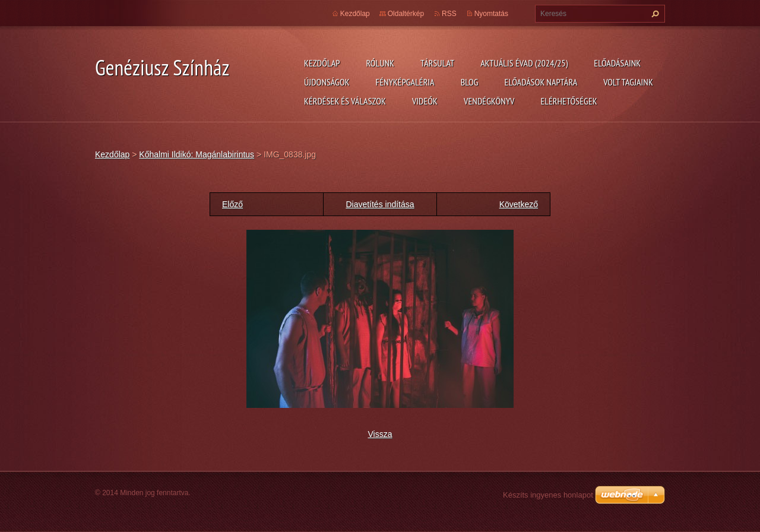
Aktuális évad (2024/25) (524, 63)
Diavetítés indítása (380, 204)
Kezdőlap (322, 63)
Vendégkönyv (489, 101)
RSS (449, 14)
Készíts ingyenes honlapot (548, 495)
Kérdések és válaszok (345, 101)
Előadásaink (617, 63)
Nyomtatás (491, 14)
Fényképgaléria (405, 82)
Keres (654, 14)
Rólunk (380, 63)
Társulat (437, 63)
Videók (425, 101)
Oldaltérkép (406, 14)
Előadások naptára (541, 82)
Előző (232, 204)
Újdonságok (327, 82)
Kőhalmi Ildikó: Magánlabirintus (197, 154)
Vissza (380, 434)
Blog (470, 82)
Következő (519, 204)
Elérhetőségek (569, 101)
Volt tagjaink (628, 82)
